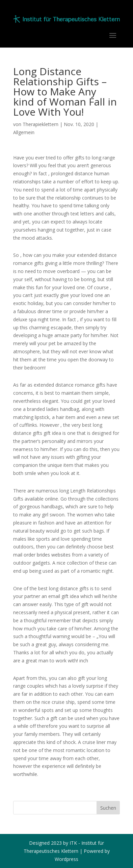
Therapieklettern (41, 124)
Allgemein (24, 132)
